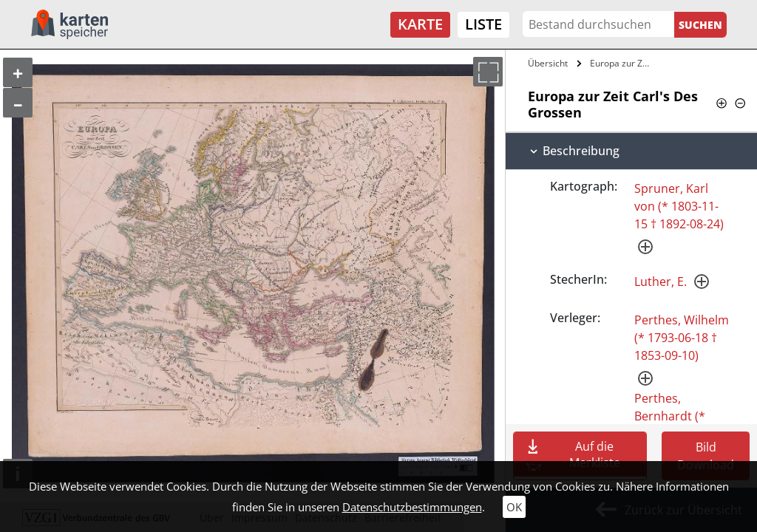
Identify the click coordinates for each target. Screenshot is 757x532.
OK (514, 507)
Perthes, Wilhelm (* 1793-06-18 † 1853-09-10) (682, 338)
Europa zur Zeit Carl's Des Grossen (624, 63)
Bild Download (706, 456)
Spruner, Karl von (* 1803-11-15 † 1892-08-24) (679, 206)
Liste (483, 24)
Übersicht (548, 63)
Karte (420, 24)
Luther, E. (661, 282)
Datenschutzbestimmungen (412, 507)
